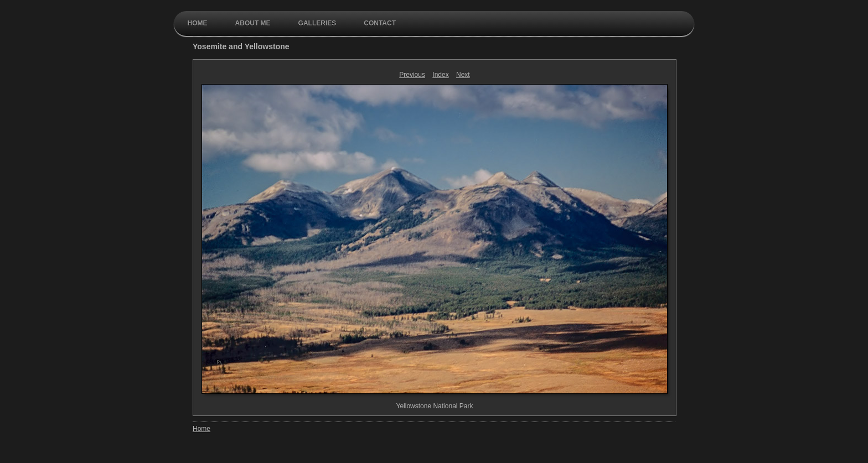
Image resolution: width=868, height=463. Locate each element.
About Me (253, 23)
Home (198, 23)
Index (440, 75)
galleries (317, 23)
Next (463, 75)
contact (380, 23)
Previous (412, 75)
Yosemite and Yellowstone (241, 46)
